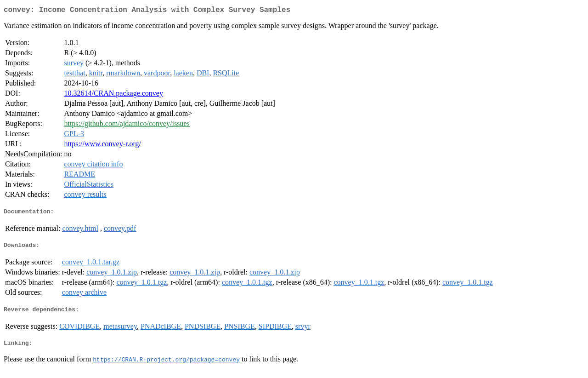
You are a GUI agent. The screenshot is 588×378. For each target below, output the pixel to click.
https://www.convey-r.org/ (102, 146)
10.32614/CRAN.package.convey (113, 95)
